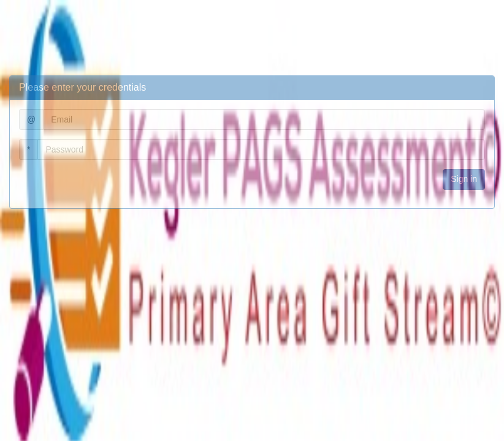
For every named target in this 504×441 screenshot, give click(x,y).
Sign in (464, 179)
